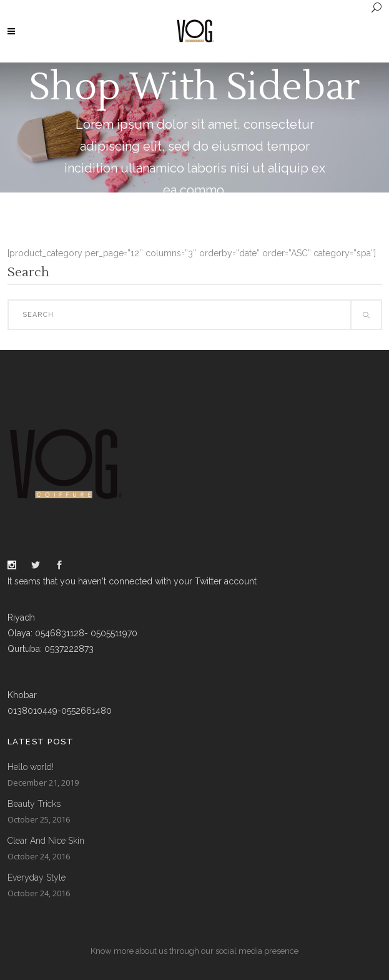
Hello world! (31, 767)
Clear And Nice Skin (46, 841)
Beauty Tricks (34, 804)
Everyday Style (37, 877)
